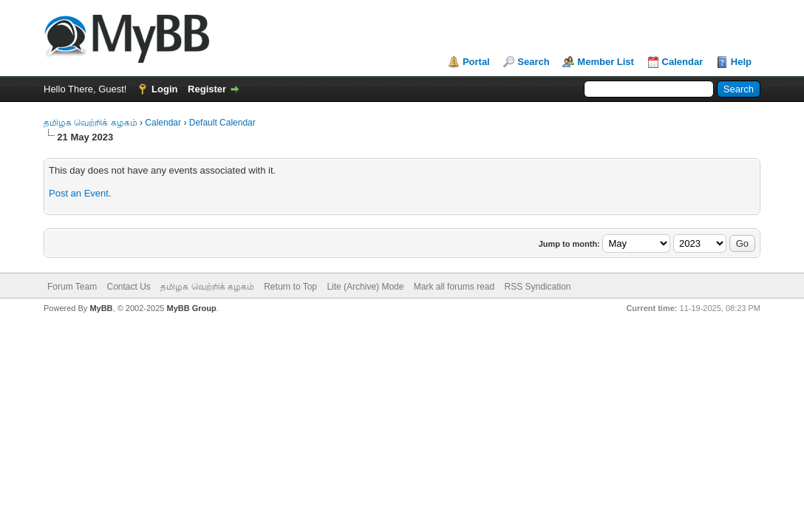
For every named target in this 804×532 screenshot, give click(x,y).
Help (741, 62)
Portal (476, 62)
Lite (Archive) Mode (365, 287)
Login (164, 89)
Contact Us (128, 287)
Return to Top (290, 287)
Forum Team (72, 287)
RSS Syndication (537, 287)
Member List (606, 62)
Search (533, 62)
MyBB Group (191, 308)
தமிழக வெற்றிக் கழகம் (91, 123)
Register (207, 89)
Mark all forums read (454, 287)
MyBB (101, 308)
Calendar (683, 62)
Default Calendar (222, 123)
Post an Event (79, 193)
